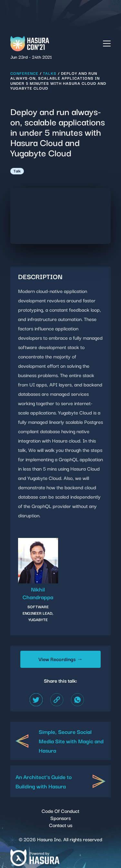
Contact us (61, 825)
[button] (107, 43)
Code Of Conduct (60, 811)
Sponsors (60, 818)
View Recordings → (60, 659)
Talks (50, 73)
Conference (24, 73)
